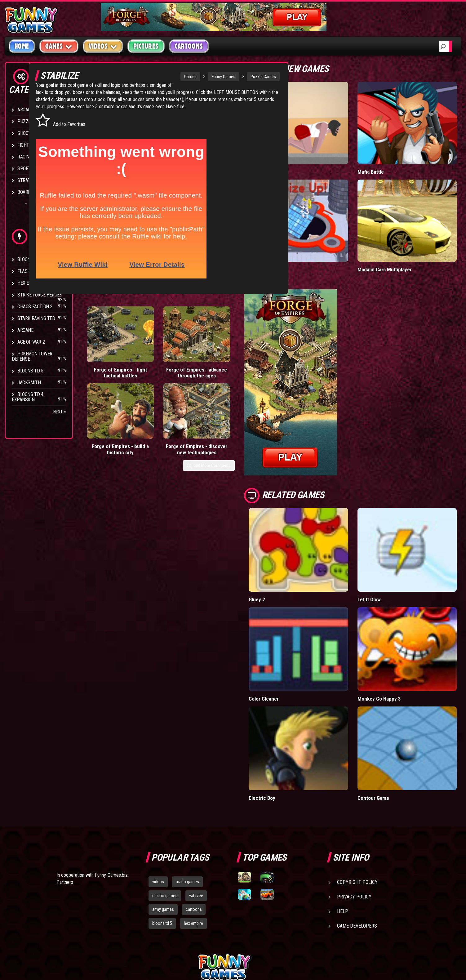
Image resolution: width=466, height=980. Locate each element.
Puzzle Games (242, 77)
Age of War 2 (31, 342)
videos (158, 814)
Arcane (25, 330)
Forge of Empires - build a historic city (198, 365)
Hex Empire (29, 283)
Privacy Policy (354, 829)
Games (169, 77)
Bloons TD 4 (30, 259)
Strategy (28, 180)
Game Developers (357, 858)
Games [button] (59, 46)
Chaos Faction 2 (35, 307)
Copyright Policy (357, 815)
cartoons (194, 842)
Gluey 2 (289, 559)
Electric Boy (295, 730)
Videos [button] (103, 46)
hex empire (193, 856)
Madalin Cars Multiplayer (401, 242)
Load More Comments (241, 390)
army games (163, 842)
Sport (24, 169)
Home (22, 46)
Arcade (25, 110)
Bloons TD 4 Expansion (28, 397)
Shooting (28, 133)
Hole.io (289, 242)
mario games (187, 814)
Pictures (146, 46)
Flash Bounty (33, 271)
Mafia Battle (387, 158)
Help (343, 844)
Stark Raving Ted (36, 318)
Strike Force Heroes (40, 295)
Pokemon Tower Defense (32, 356)
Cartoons (189, 46)
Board (24, 192)
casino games (165, 828)
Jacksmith (29, 383)
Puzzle (25, 121)
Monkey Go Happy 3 (395, 645)
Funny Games (202, 77)
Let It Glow (385, 559)
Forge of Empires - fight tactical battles (106, 365)
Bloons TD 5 (30, 371)
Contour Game (389, 730)
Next (60, 412)
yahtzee (196, 828)
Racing (25, 157)
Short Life (292, 158)
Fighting (27, 145)
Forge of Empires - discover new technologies (244, 368)
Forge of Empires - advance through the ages (152, 371)
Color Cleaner (296, 645)
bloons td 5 (162, 856)
